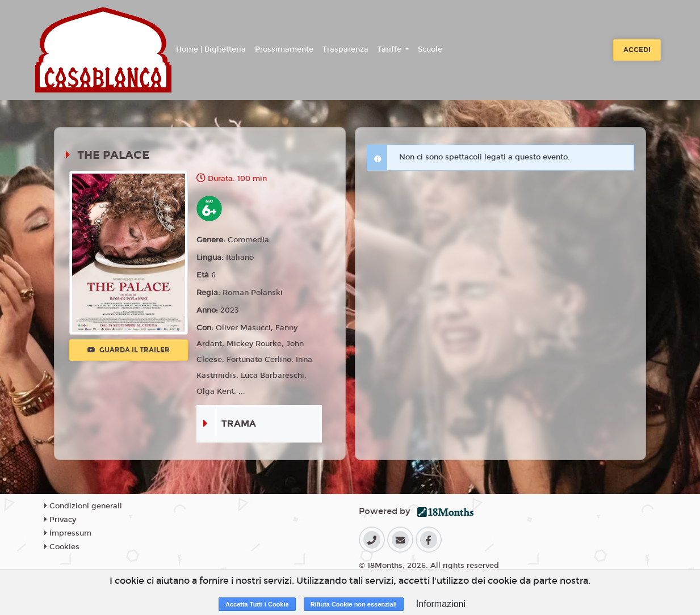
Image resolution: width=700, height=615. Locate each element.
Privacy (60, 520)
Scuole (430, 49)
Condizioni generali (83, 506)
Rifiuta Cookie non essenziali (354, 604)
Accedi (637, 50)
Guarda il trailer (129, 350)
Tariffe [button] (391, 49)
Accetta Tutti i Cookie (257, 604)
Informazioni (441, 604)
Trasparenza (345, 49)
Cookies (62, 547)
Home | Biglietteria (211, 49)
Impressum (68, 533)
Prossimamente (284, 49)
